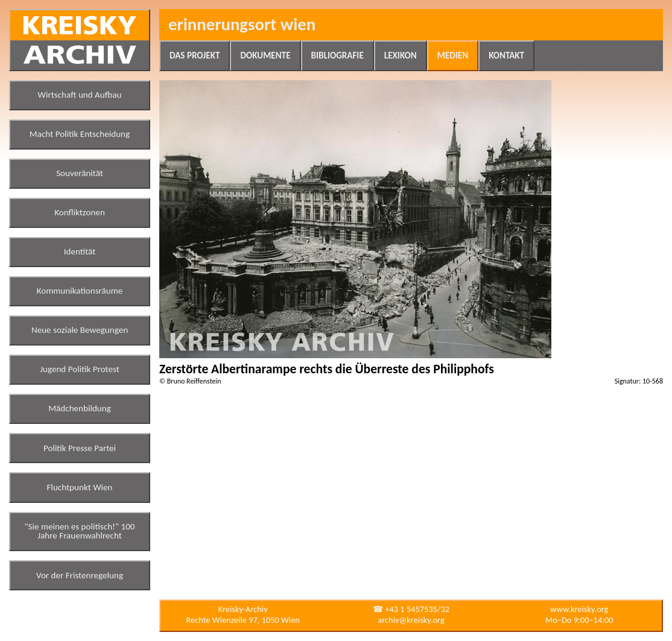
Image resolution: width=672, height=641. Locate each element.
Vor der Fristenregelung (80, 575)
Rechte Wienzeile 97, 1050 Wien (243, 620)
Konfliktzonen (80, 212)
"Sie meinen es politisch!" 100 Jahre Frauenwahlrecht (80, 531)
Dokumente (265, 55)
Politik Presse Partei (80, 448)
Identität (80, 251)
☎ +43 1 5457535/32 (411, 609)
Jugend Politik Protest (80, 369)
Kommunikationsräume (80, 291)
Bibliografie (338, 55)
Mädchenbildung (80, 408)
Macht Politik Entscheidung (80, 134)
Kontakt (506, 55)
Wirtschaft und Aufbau (80, 95)
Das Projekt (195, 55)
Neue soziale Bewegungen (80, 330)
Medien (453, 55)
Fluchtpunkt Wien (79, 487)
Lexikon (401, 55)
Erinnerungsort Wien (242, 24)
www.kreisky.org (579, 609)
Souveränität (80, 173)
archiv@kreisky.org (411, 620)
